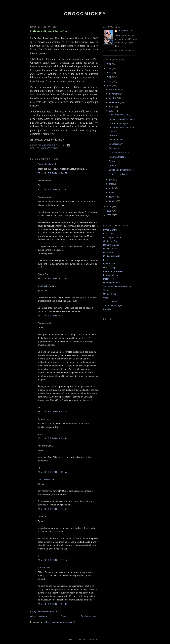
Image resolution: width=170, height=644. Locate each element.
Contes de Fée (110, 241)
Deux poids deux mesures (121, 170)
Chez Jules (109, 233)
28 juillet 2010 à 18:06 (53, 412)
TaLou (41, 419)
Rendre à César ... (117, 157)
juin (111, 179)
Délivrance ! (114, 148)
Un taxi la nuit (110, 294)
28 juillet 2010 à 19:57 (53, 472)
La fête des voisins (118, 174)
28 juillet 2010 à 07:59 (53, 278)
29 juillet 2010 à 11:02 (53, 604)
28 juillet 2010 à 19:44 (53, 438)
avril (111, 188)
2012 (109, 77)
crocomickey (85, 14)
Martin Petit (109, 279)
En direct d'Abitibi (112, 256)
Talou (106, 290)
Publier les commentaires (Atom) (59, 622)
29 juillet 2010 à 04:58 (53, 509)
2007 (109, 215)
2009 (109, 207)
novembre (114, 94)
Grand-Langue (110, 268)
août (112, 107)
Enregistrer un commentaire (43, 611)
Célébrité (113, 135)
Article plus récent (39, 616)
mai (111, 184)
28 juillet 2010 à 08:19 (53, 316)
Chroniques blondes (113, 237)
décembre (114, 89)
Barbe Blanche (110, 230)
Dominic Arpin (110, 249)
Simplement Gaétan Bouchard (118, 286)
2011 (109, 81)
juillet (112, 111)
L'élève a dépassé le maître (122, 119)
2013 (109, 73)
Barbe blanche (45, 164)
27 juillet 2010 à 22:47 (53, 190)
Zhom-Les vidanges (113, 305)
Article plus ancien (90, 616)
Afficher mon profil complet (119, 51)
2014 (109, 68)
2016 (109, 64)
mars (112, 192)
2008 (109, 211)
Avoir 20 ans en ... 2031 (120, 115)
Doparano (108, 252)
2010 (109, 86)
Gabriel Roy (109, 264)
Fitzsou (107, 260)
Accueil (64, 616)
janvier (113, 201)
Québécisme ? (116, 144)
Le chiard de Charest (119, 153)
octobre (113, 98)
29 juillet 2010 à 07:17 (53, 560)
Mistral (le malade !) (113, 283)
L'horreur (113, 166)
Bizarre (112, 161)
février (113, 197)
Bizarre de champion (118, 123)
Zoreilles (42, 568)
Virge (106, 298)
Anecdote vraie (50, 148)
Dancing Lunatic (111, 245)
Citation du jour (116, 140)
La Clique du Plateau (113, 271)
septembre (115, 102)
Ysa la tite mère (111, 302)
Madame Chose (111, 275)
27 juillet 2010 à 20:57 (53, 173)
